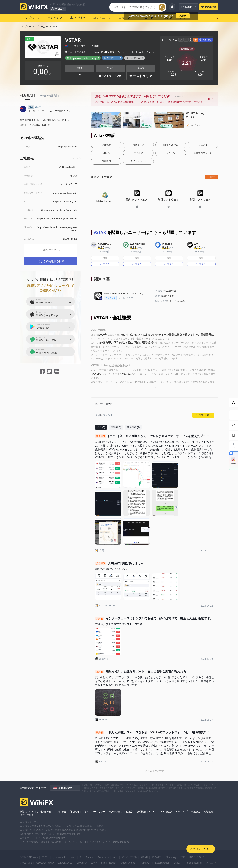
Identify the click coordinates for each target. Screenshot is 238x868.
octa (116, 857)
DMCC (177, 863)
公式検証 (141, 811)
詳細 (105, 258)
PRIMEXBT (145, 863)
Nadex (113, 863)
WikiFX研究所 (166, 811)
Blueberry (171, 857)
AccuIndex (103, 857)
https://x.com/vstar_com (65, 202)
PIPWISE (157, 857)
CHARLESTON (130, 857)
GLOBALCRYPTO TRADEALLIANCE (54, 863)
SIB (103, 863)
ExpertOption (162, 863)
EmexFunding (128, 863)
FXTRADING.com (29, 857)
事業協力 (196, 811)
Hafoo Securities (194, 863)
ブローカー (42, 27)
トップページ (27, 27)
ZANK (94, 863)
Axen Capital (87, 857)
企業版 (130, 811)
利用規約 (74, 811)
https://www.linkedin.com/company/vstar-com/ (57, 229)
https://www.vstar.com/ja (65, 193)
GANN (145, 857)
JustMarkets (60, 857)
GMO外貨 (82, 863)
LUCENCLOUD (197, 857)
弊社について (27, 811)
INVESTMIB (26, 863)
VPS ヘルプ (182, 811)
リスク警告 (60, 811)
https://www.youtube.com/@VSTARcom (57, 219)
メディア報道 (27, 815)
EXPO (152, 811)
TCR (183, 857)
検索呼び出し (116, 811)
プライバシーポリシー (94, 811)
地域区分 (208, 811)
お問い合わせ (44, 811)
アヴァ (46, 857)
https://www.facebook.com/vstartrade (59, 210)
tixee (73, 857)
